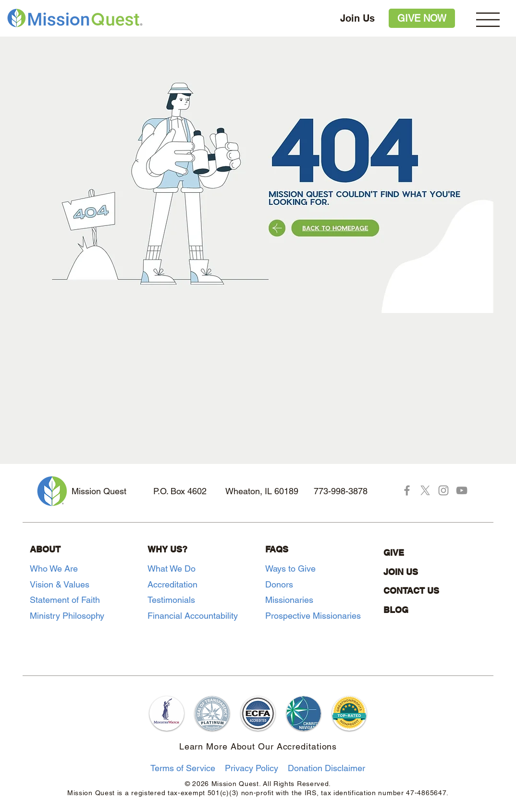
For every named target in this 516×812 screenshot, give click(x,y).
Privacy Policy (252, 768)
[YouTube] (462, 490)
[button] (488, 20)
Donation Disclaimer (326, 768)
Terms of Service (183, 768)
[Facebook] (407, 490)
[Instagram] (443, 490)
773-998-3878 (341, 491)
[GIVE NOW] (422, 18)
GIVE (394, 553)
